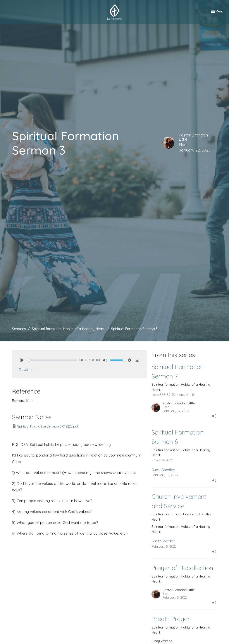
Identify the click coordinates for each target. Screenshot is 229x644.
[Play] (22, 360)
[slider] (53, 360)
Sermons (19, 329)
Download (27, 370)
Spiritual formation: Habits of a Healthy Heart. (69, 329)
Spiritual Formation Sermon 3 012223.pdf (45, 426)
